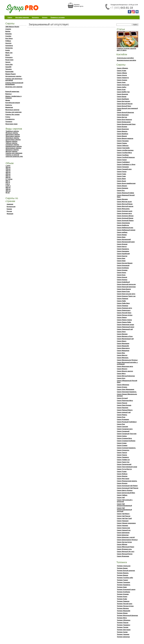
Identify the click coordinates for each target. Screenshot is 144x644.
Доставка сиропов (22, 17)
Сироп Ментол (122, 355)
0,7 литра (9, 179)
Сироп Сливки (122, 445)
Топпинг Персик (123, 623)
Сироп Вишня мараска (125, 138)
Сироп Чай (121, 497)
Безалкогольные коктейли (126, 60)
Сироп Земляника (123, 223)
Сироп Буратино (123, 129)
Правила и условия (58, 17)
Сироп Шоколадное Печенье (127, 540)
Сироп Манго (122, 341)
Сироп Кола (121, 275)
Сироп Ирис (121, 237)
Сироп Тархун (122, 453)
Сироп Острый (122, 398)
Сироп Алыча (122, 75)
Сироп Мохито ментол (125, 371)
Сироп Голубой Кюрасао (126, 157)
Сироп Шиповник (123, 533)
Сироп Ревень (122, 415)
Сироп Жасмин (122, 199)
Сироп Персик (122, 403)
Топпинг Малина (123, 608)
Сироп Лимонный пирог (126, 327)
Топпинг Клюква (123, 594)
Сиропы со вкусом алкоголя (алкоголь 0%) (14, 156)
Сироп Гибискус (123, 146)
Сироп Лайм (121, 301)
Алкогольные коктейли (125, 58)
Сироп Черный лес (124, 530)
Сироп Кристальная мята (126, 294)
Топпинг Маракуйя (124, 611)
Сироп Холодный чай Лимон (127, 486)
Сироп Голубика (123, 155)
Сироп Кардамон (123, 251)
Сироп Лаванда (123, 299)
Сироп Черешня (123, 521)
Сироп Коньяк (122, 277)
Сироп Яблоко (122, 544)
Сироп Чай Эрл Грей (124, 518)
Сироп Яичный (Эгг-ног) (126, 552)
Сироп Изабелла (123, 225)
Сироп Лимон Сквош (124, 320)
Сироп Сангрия (122, 427)
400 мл (8, 172)
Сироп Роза (121, 417)
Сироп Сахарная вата (125, 429)
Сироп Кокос (121, 273)
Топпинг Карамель (124, 585)
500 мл (8, 176)
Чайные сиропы (11, 143)
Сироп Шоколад (123, 535)
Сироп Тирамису (123, 457)
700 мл (8, 171)
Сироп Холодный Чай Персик (128, 488)
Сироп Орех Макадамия (125, 389)
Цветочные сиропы (13, 134)
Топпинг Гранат (122, 580)
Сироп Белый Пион (124, 106)
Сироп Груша (122, 172)
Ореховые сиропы (12, 138)
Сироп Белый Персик (125, 104)
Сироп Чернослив (123, 528)
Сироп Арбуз (122, 87)
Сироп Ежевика (122, 188)
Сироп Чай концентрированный (124, 505)
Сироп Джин (121, 179)
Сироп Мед (121, 353)
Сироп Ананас (122, 80)
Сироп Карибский (123, 254)
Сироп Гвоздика (123, 141)
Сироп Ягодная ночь (124, 549)
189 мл (8, 189)
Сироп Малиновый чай (125, 339)
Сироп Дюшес (122, 186)
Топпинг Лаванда (123, 601)
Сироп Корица (122, 280)
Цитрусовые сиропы (13, 140)
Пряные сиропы (12, 141)
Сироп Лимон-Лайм (124, 322)
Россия (9, 211)
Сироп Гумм (121, 176)
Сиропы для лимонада (14, 153)
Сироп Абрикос (122, 68)
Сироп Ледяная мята (124, 308)
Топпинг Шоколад (123, 637)
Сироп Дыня (121, 181)
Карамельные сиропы (14, 146)
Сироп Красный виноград (126, 287)
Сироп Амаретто (123, 78)
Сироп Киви (121, 261)
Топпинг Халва (122, 632)
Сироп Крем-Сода (123, 291)
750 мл (8, 169)
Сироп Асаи (121, 89)
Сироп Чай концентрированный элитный (124, 510)
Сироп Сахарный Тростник (127, 434)
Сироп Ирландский (124, 239)
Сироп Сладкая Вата (124, 438)
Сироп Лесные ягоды (125, 315)
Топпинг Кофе (122, 599)
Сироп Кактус (122, 247)
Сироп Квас (121, 258)
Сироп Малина (122, 334)
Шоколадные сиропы (13, 148)
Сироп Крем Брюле (124, 289)
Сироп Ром (121, 424)
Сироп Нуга (121, 378)
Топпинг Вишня (122, 575)
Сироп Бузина (122, 127)
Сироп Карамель (123, 249)
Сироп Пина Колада (124, 405)
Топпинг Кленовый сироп (126, 589)
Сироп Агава (121, 71)
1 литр (8, 166)
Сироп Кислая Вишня (125, 263)
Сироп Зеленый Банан (125, 218)
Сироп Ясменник (123, 556)
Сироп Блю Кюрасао (124, 120)
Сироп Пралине (123, 408)
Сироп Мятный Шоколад (126, 376)
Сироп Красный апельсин (126, 284)
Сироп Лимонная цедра (125, 325)
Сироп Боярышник (124, 122)
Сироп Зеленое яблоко (125, 216)
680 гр (8, 181)
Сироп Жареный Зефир (125, 193)
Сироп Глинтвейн (123, 148)
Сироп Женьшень (123, 209)
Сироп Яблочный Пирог (126, 547)
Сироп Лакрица (122, 306)
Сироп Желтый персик (125, 206)
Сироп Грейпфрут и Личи (126, 164)
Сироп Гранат (122, 160)
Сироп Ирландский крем (126, 242)
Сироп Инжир (122, 235)
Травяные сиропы (12, 131)
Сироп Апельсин (123, 85)
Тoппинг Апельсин (124, 566)
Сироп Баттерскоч (124, 101)
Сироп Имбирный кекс (125, 228)
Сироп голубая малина (125, 150)
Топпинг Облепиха (124, 620)
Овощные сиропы (12, 150)
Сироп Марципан (123, 351)
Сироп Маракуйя (123, 346)
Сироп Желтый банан (125, 204)
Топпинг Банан (122, 568)
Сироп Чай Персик (124, 516)
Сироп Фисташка (123, 479)
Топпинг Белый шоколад (126, 571)
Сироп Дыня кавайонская (126, 183)
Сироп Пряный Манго (125, 410)
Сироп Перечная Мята (125, 401)
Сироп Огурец (122, 387)
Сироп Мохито (122, 369)
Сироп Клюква (122, 270)
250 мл (8, 174)
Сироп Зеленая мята (124, 213)
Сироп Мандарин (123, 343)
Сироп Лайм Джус (123, 303)
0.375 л (8, 186)
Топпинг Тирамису (124, 625)
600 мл (8, 177)
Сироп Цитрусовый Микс (126, 493)
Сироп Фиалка (122, 476)
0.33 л (8, 184)
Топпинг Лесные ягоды (125, 606)
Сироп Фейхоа (122, 474)
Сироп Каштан (122, 256)
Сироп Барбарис (123, 99)
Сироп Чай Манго (123, 514)
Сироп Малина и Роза (125, 336)
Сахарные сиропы (12, 145)
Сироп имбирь (122, 232)
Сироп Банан (122, 97)
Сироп (10, 17)
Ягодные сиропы (12, 133)
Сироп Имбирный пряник (126, 230)
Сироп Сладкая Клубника (126, 441)
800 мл (8, 188)
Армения (10, 204)
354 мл (8, 167)
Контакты (35, 17)
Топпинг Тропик (123, 627)
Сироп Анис (121, 82)
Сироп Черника (122, 526)
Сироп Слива (122, 443)
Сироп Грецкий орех (124, 169)
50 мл (8, 193)
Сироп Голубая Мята (124, 153)
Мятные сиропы (12, 151)
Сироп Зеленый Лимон (125, 221)
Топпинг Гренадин (123, 582)
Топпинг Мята (122, 618)
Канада (9, 209)
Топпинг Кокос (122, 597)
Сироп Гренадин (123, 167)
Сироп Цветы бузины (125, 490)
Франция (10, 214)
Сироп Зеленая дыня (125, 211)
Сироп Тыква (122, 471)
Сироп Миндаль (123, 358)
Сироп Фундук (122, 483)
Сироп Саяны (122, 436)
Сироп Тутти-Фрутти (124, 469)
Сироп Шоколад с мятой (126, 537)
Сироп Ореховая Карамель (127, 392)
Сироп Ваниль (122, 131)
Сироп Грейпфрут (123, 162)
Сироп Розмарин (123, 419)
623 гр (8, 182)
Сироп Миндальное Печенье (127, 360)
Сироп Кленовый (123, 265)
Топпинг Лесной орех (125, 604)
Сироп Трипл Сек (123, 462)
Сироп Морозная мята (125, 366)
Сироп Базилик (122, 94)
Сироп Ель (121, 190)
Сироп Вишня (122, 136)
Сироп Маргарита (123, 348)
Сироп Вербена (123, 134)
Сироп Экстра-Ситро (124, 542)
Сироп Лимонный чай (125, 329)
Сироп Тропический (124, 464)
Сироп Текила (122, 455)
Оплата (45, 17)
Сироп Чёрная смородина (126, 523)
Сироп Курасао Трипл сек (126, 296)
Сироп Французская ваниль (127, 481)
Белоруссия (11, 207)
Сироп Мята (121, 374)
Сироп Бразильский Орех (126, 124)
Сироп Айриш (122, 73)
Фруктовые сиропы (13, 136)
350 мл (8, 191)
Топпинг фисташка (124, 630)
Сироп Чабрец (122, 495)
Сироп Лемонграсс (124, 310)
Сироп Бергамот (123, 115)
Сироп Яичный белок (125, 554)
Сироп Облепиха (123, 385)
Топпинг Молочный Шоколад (127, 615)
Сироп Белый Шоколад (125, 112)
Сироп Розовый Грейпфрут (127, 422)
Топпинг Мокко (122, 613)
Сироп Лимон (122, 317)
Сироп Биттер (122, 117)
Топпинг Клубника (123, 592)
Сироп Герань (122, 143)
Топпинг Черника (123, 634)
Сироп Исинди (122, 244)
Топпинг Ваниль (123, 573)
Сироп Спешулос (123, 450)
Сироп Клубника (123, 268)
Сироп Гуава (121, 174)
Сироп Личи (121, 332)
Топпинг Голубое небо (125, 578)
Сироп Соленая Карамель (126, 448)
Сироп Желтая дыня (124, 202)
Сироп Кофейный (123, 282)
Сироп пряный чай (124, 412)
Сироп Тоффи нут (123, 460)
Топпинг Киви (122, 587)
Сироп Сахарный (123, 431)
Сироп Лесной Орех (124, 313)
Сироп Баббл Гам (123, 92)
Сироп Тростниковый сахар (127, 467)
